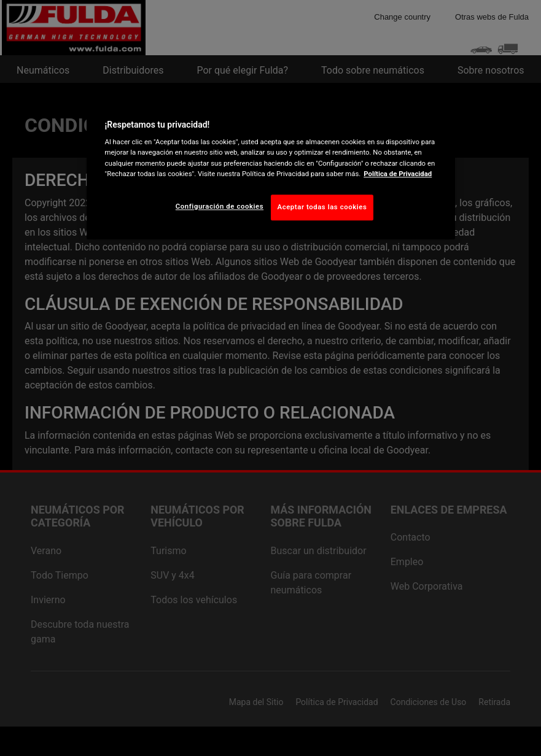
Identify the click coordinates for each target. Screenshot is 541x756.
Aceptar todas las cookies (322, 207)
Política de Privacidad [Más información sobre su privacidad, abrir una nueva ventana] (398, 174)
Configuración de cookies (220, 206)
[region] (271, 167)
